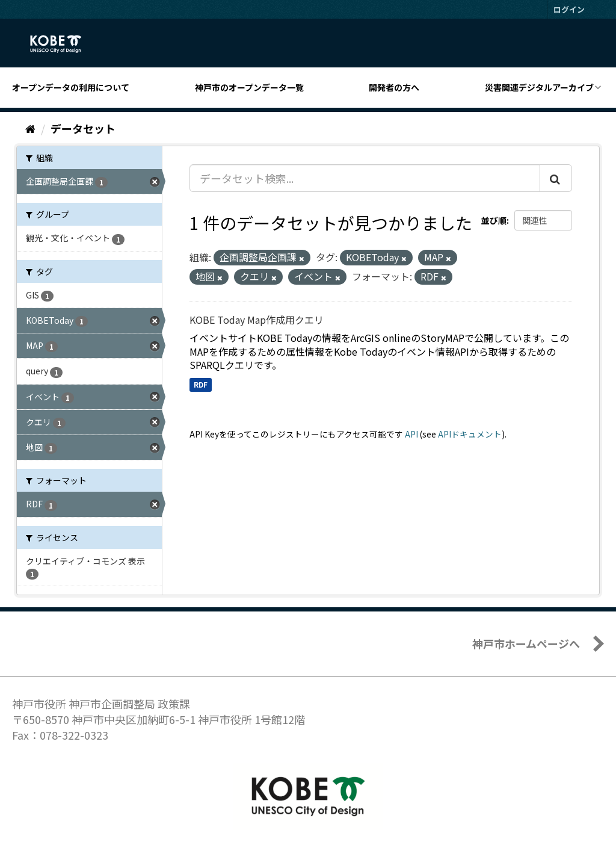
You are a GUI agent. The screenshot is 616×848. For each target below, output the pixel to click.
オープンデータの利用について (71, 87)
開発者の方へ (394, 87)
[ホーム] (30, 128)
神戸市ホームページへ (526, 643)
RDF (201, 384)
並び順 (494, 220)
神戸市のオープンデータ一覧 (249, 87)
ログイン (569, 9)
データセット (83, 128)
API (411, 434)
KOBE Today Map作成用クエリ (257, 320)
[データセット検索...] (365, 178)
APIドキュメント (470, 434)
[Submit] (556, 178)
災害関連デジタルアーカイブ (539, 87)
